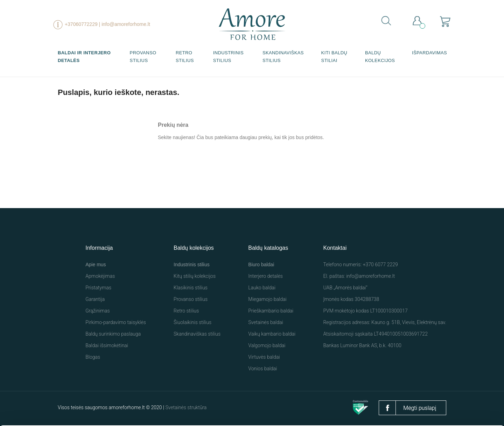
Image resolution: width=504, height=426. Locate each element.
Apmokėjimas (100, 276)
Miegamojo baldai (267, 299)
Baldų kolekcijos (380, 57)
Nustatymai (414, 407)
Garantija (95, 299)
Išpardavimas (429, 53)
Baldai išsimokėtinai (107, 345)
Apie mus (96, 264)
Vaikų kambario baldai (272, 334)
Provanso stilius (143, 57)
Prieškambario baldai (271, 311)
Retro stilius (185, 57)
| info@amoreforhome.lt (125, 24)
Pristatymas (98, 288)
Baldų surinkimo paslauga (113, 334)
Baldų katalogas (268, 248)
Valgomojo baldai (267, 345)
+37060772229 (81, 24)
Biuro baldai (261, 264)
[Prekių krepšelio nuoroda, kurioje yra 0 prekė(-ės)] (445, 21)
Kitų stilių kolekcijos (195, 276)
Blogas (93, 357)
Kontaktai (335, 248)
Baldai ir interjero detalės (84, 57)
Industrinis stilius (228, 57)
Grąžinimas (97, 311)
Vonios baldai (262, 369)
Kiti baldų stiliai (334, 57)
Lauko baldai (262, 288)
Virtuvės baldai (264, 357)
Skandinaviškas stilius (283, 57)
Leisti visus (341, 404)
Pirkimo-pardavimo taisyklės (116, 322)
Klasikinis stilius (191, 288)
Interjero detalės (265, 276)
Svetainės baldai (266, 322)
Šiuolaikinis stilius (192, 322)
